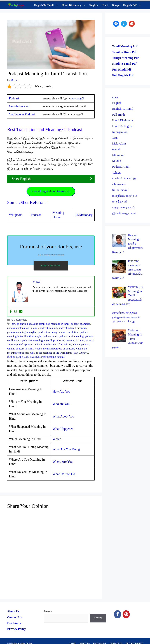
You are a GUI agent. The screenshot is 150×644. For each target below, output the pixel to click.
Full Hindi (118, 115)
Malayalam (119, 143)
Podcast (14, 98)
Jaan (115, 138)
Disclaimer (14, 623)
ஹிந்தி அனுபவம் (124, 213)
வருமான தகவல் (124, 207)
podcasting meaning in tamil (69, 340)
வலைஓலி (77, 98)
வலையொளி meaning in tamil (47, 357)
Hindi (105, 5)
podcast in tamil (48, 328)
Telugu (116, 5)
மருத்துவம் (120, 201)
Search (48, 611)
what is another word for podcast (53, 344)
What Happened (63, 429)
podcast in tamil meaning (72, 328)
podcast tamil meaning (71, 336)
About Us (13, 611)
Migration (118, 155)
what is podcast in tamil (20, 348)
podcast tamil (50, 336)
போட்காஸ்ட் (19, 320)
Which (57, 439)
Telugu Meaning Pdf (125, 58)
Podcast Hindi (121, 167)
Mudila (117, 161)
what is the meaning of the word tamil (51, 353)
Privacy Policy (17, 629)
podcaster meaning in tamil (37, 340)
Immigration (120, 132)
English (94, 5)
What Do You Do (64, 474)
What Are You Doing (66, 449)
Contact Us (14, 617)
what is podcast (81, 344)
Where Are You (63, 462)
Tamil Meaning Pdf (125, 46)
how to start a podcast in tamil (28, 324)
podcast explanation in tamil (23, 328)
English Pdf (133, 5)
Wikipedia (16, 215)
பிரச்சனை (119, 184)
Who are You (61, 404)
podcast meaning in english (22, 332)
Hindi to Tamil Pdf (124, 64)
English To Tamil (47, 5)
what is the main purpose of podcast (54, 348)
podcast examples (81, 324)
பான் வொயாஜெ (124, 178)
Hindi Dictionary (75, 5)
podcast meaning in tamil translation (59, 332)
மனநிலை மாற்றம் (125, 196)
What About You (63, 416)
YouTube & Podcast (22, 114)
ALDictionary (84, 215)
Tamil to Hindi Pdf (124, 52)
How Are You (61, 391)
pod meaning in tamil (58, 324)
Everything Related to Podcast (51, 191)
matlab (116, 149)
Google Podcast (19, 106)
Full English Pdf (123, 75)
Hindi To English (123, 126)
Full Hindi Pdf (122, 70)
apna (115, 97)
